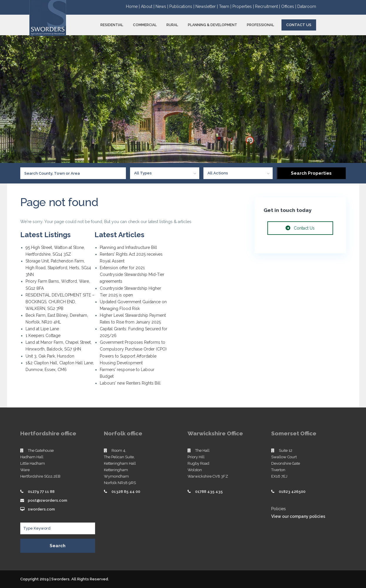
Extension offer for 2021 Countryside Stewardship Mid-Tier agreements (132, 274)
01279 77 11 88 (41, 492)
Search (58, 546)
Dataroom (307, 6)
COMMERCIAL (145, 25)
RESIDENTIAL (112, 25)
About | (148, 6)
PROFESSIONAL (260, 25)
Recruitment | (268, 6)
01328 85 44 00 (126, 492)
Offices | (289, 6)
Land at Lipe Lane (42, 329)
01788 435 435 (209, 492)
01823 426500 (292, 492)
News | (162, 6)
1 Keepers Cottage (43, 336)
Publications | (182, 6)
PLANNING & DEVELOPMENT (212, 25)
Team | (226, 6)
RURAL (172, 25)
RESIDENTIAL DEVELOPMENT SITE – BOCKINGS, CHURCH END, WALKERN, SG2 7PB (60, 302)
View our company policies (298, 516)
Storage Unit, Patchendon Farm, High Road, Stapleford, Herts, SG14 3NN (58, 268)
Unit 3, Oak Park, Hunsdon (50, 356)
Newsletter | (207, 6)
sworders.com (41, 509)
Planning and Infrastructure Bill (128, 247)
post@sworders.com (48, 500)
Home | (133, 6)
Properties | (244, 6)
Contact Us (299, 25)
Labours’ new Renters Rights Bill (130, 383)
